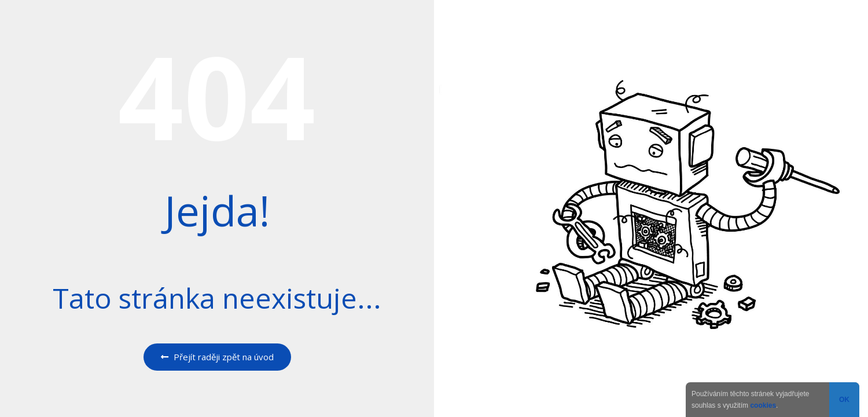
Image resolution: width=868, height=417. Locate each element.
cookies (763, 405)
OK (844, 400)
